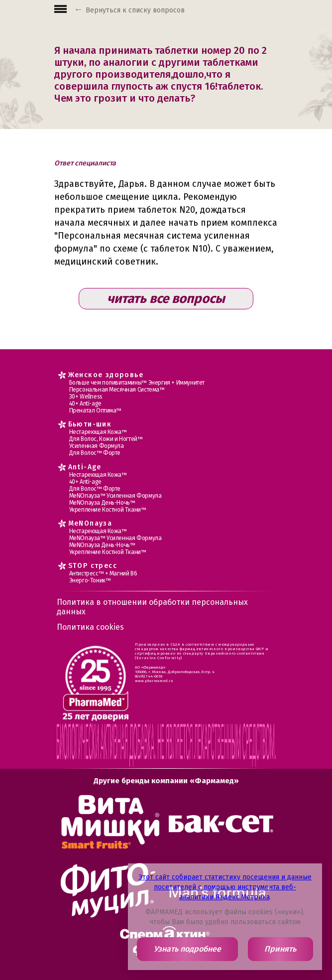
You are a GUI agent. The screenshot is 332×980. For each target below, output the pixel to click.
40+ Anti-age (85, 404)
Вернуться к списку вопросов (135, 10)
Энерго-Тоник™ (90, 580)
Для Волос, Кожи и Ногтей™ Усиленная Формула (106, 442)
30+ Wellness (86, 397)
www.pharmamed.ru (154, 681)
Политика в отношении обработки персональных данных (152, 607)
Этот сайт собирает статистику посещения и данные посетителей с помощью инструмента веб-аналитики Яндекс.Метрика (225, 887)
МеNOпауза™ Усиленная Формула (115, 496)
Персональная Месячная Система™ (117, 390)
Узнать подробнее (187, 949)
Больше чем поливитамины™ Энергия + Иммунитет (137, 383)
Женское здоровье (106, 375)
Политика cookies (90, 627)
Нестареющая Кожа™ (98, 432)
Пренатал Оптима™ (96, 411)
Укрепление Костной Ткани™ (108, 510)
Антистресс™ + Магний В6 (103, 573)
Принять (280, 949)
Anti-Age (85, 467)
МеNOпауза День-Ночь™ (102, 503)
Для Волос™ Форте (95, 453)
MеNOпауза (90, 523)
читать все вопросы (166, 299)
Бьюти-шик (90, 424)
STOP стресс (93, 566)
